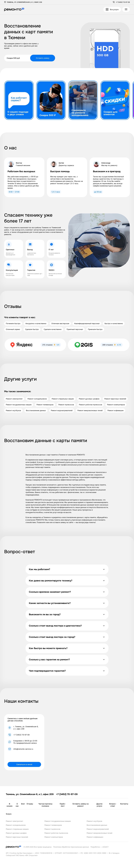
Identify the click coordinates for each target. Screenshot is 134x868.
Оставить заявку (43, 58)
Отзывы (30, 804)
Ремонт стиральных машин (63, 399)
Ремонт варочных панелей (115, 399)
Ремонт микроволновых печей (90, 410)
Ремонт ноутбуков (13, 410)
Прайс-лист (63, 805)
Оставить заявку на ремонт (81, 805)
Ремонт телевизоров (45, 405)
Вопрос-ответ (113, 805)
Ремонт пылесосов (66, 405)
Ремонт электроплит (14, 399)
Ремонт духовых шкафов (89, 399)
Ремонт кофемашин (116, 410)
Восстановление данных (36, 410)
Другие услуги (99, 805)
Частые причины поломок (45, 805)
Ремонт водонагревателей (62, 410)
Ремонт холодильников (37, 399)
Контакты (124, 804)
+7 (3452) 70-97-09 (123, 2)
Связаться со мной (24, 764)
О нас (17, 805)
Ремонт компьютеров (116, 405)
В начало (10, 805)
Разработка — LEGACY (100, 847)
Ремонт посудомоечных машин (19, 405)
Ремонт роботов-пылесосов (91, 405)
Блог (23, 804)
